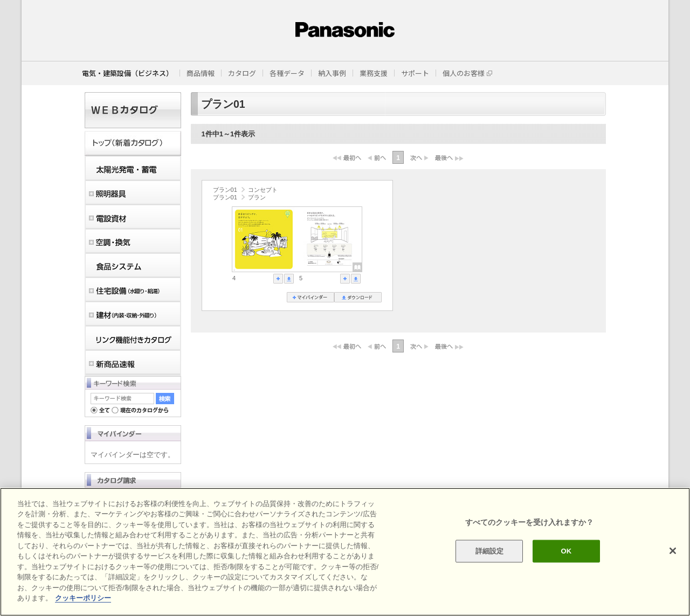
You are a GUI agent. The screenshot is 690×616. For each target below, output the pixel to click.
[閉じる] (673, 551)
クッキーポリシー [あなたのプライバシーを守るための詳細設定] (83, 598)
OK (566, 551)
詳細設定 (490, 551)
